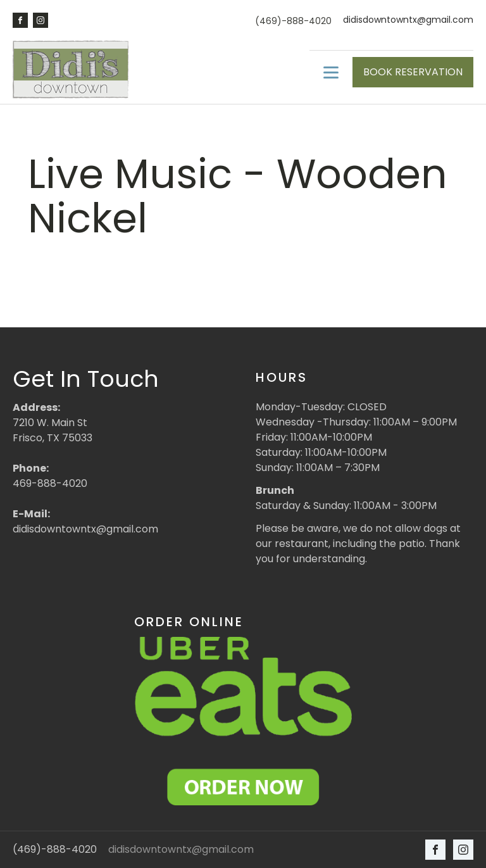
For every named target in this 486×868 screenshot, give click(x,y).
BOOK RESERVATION (413, 72)
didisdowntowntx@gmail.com (408, 20)
